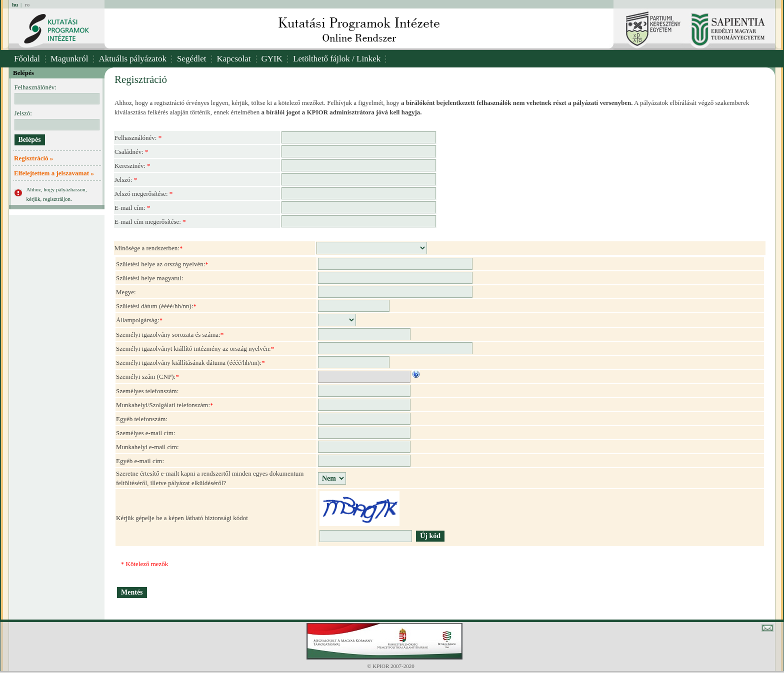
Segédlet (192, 59)
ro (27, 4)
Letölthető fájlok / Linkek (337, 59)
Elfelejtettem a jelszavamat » (54, 173)
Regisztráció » (33, 158)
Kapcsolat (234, 59)
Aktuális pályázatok (133, 59)
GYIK (272, 59)
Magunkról (69, 59)
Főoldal (27, 59)
